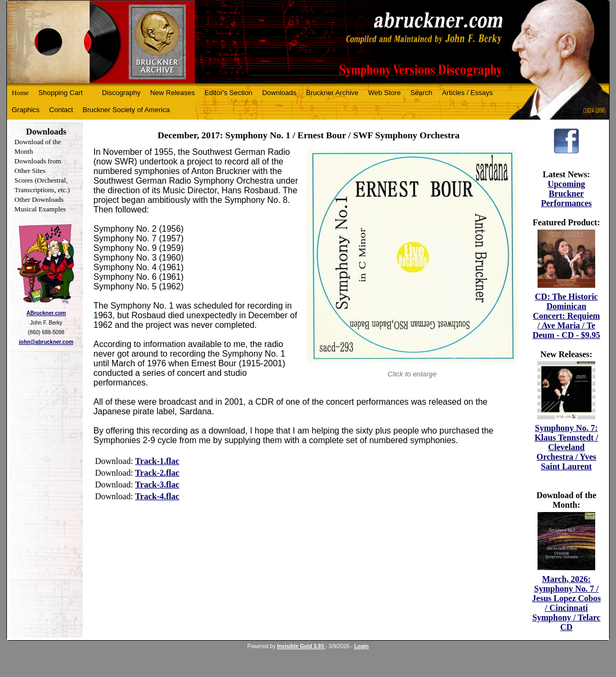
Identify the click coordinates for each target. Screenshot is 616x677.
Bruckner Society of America (126, 110)
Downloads (279, 93)
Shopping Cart (61, 93)
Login (361, 646)
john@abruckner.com (46, 342)
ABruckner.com (46, 313)
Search (421, 93)
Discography (121, 93)
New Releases (172, 93)
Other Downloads (39, 199)
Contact (61, 110)
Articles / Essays (467, 93)
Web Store (385, 93)
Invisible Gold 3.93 (301, 646)
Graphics (26, 110)
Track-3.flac (157, 485)
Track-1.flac (157, 461)
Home (20, 93)
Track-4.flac (157, 496)
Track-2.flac (157, 473)
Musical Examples (40, 209)
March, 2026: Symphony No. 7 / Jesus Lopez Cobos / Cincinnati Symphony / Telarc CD (567, 603)
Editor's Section (228, 93)
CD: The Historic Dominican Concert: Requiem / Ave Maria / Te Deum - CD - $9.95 (567, 316)
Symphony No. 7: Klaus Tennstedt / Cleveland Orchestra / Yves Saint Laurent (566, 447)
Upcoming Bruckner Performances (566, 194)
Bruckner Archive (332, 93)
